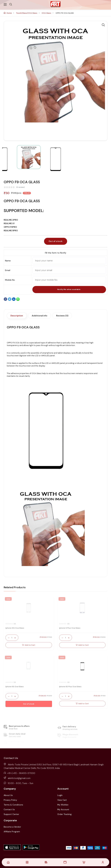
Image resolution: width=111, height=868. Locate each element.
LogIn (60, 795)
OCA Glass (47, 13)
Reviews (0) (62, 316)
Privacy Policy (10, 800)
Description (17, 316)
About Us (8, 795)
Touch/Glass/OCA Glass (27, 13)
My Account (63, 809)
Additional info (40, 316)
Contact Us (9, 809)
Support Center (11, 814)
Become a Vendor (12, 827)
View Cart (62, 800)
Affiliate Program (12, 832)
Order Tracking (64, 814)
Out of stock (56, 241)
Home (8, 13)
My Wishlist (63, 805)
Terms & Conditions (13, 805)
